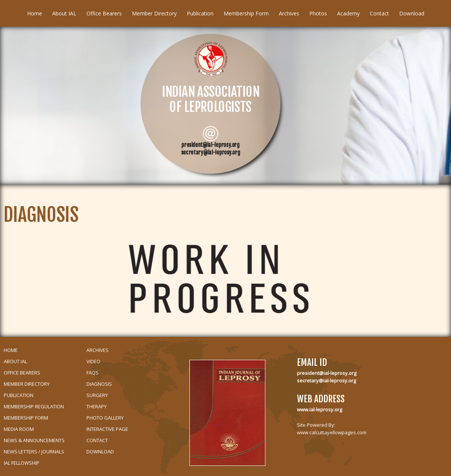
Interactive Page (107, 429)
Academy (348, 13)
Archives (289, 13)
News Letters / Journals (34, 452)
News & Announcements (34, 440)
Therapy (97, 406)
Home (35, 13)
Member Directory (154, 13)
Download (412, 13)
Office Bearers (104, 13)
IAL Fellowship (22, 463)
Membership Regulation (34, 406)
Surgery (97, 395)
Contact (379, 13)
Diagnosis (99, 384)
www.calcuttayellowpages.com (332, 432)
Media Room (19, 429)
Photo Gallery (105, 418)
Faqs (92, 373)
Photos (318, 13)
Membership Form (246, 13)
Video (93, 361)
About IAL (64, 13)
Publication (200, 13)
